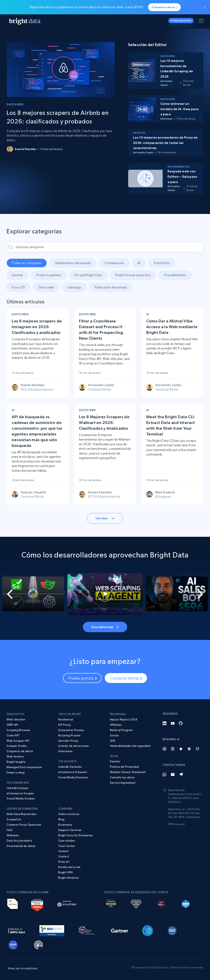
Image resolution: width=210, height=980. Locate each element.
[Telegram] (181, 774)
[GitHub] (181, 723)
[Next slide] (200, 594)
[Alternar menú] (202, 21)
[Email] (173, 774)
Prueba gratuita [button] (181, 20)
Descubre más (105, 627)
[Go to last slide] (10, 594)
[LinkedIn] (164, 723)
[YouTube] (173, 723)
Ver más (105, 518)
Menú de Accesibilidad (23, 968)
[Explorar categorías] (105, 247)
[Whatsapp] (164, 774)
